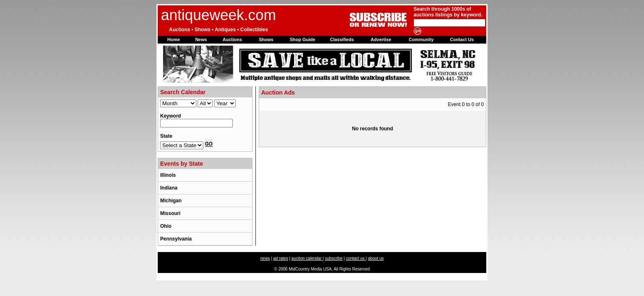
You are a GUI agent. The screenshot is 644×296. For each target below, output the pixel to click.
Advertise (381, 39)
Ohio (166, 226)
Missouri (170, 213)
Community (421, 39)
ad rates (281, 258)
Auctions (232, 39)
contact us (356, 258)
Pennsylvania (176, 239)
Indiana (169, 188)
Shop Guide (303, 39)
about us (376, 258)
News (201, 39)
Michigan (171, 201)
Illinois (168, 175)
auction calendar (307, 258)
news (265, 258)
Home (174, 39)
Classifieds (342, 39)
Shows (266, 39)
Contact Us (462, 39)
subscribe (334, 258)
